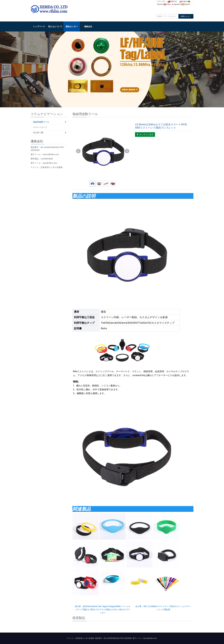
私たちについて (55, 26)
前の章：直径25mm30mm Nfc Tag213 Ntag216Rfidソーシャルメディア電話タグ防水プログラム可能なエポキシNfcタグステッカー (103, 610)
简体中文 (172, 1)
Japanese (176, 4)
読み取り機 (38, 133)
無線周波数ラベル (41, 122)
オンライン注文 (145, 135)
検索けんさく (186, 16)
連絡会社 (88, 26)
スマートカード (40, 127)
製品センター (72, 26)
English (183, 1)
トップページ (39, 26)
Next (127, 151)
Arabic (167, 4)
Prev (78, 151)
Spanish (186, 4)
